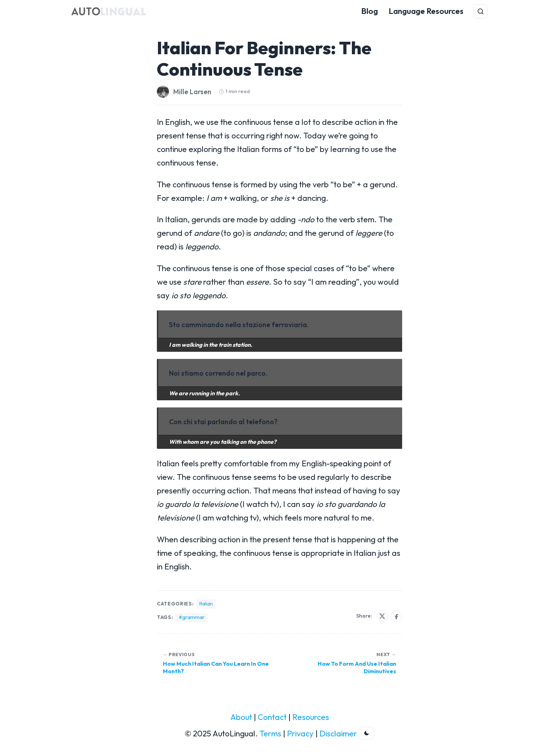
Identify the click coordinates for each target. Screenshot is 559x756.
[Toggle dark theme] (366, 733)
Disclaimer (338, 734)
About (241, 717)
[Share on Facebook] (396, 616)
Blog (370, 11)
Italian (206, 604)
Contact (272, 717)
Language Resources (426, 11)
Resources (311, 717)
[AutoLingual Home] (109, 11)
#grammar (192, 617)
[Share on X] (382, 616)
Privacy (300, 734)
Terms (270, 734)
